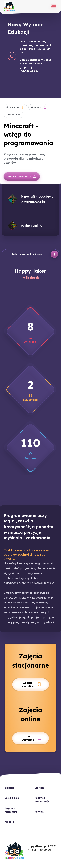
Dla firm (40, 788)
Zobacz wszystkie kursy (35, 254)
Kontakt (40, 812)
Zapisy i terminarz (22, 177)
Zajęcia (9, 788)
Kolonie (9, 822)
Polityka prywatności (42, 800)
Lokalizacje (12, 798)
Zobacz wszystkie (31, 684)
